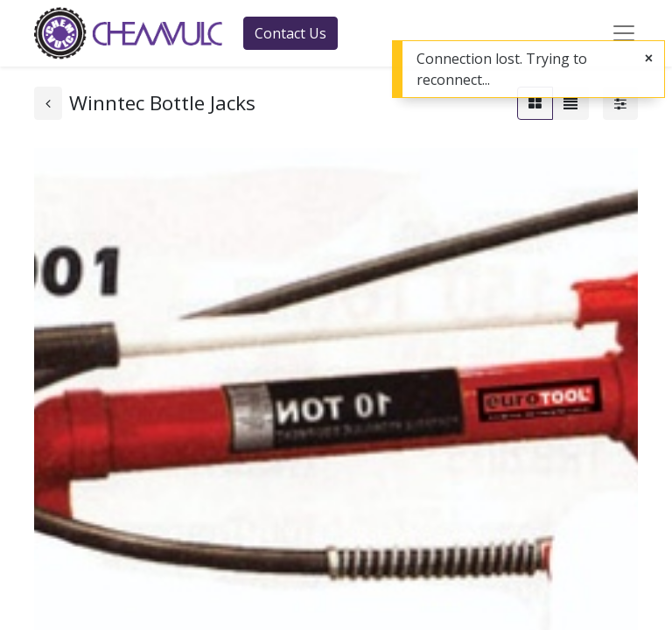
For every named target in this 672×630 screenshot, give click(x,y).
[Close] (649, 58)
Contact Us (290, 33)
